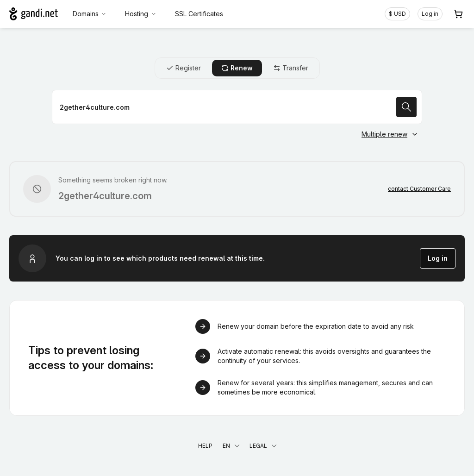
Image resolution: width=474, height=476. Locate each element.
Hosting (141, 14)
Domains (90, 14)
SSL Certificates (199, 14)
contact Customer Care (419, 189)
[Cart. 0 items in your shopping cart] (458, 14)
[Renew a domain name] (237, 107)
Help (205, 446)
